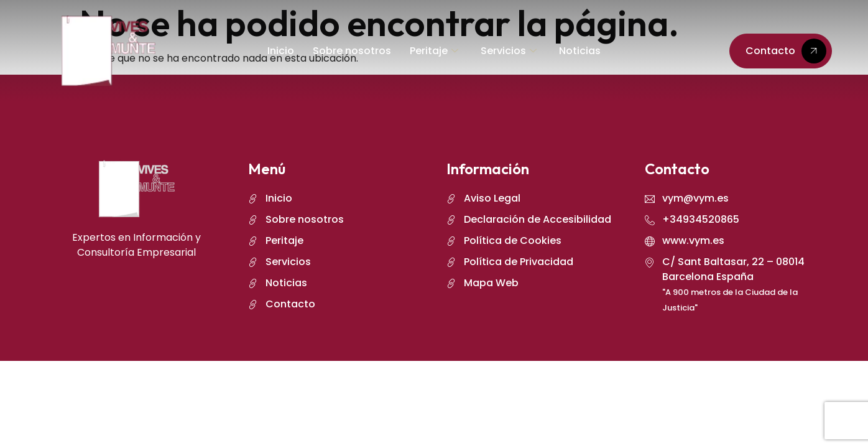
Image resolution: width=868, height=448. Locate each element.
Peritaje (434, 51)
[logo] (108, 51)
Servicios (509, 51)
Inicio (281, 51)
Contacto (786, 51)
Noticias (580, 51)
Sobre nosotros (352, 51)
